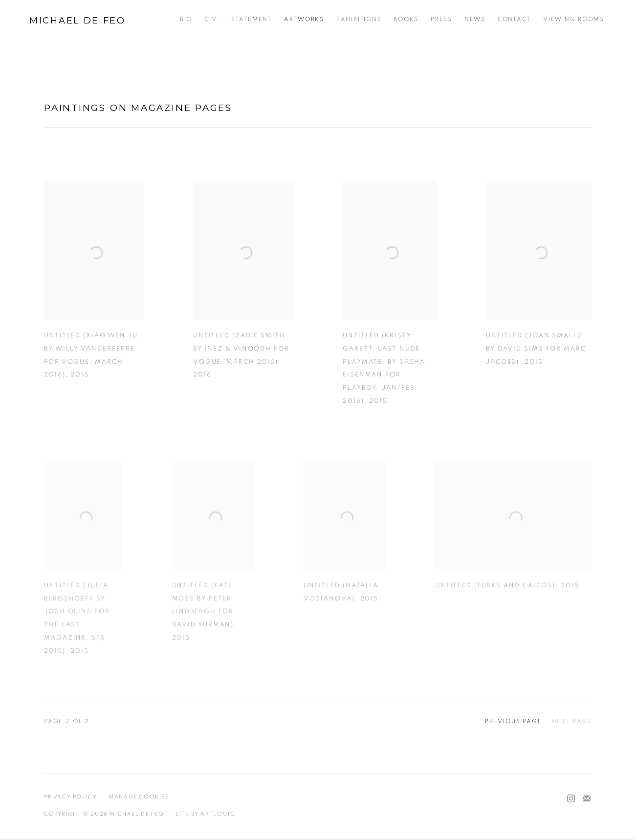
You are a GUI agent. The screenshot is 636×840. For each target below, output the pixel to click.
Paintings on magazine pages (138, 108)
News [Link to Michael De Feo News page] (475, 19)
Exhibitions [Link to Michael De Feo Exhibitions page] (359, 19)
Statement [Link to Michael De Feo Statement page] (252, 19)
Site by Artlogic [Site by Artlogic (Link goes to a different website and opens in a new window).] (205, 814)
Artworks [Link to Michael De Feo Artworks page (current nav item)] (304, 19)
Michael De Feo (77, 21)
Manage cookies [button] (139, 797)
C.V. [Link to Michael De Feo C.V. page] (212, 19)
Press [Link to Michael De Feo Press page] (441, 19)
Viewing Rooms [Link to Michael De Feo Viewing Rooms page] (574, 19)
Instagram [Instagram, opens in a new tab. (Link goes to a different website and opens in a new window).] (571, 799)
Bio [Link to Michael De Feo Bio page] (186, 19)
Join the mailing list (587, 799)
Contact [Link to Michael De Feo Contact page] (514, 19)
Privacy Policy (71, 797)
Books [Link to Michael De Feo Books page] (406, 19)
